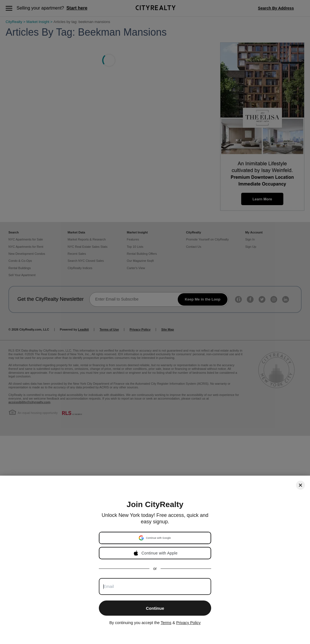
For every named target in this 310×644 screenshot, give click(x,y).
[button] (155, 538)
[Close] (300, 485)
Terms (166, 623)
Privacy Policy (188, 623)
